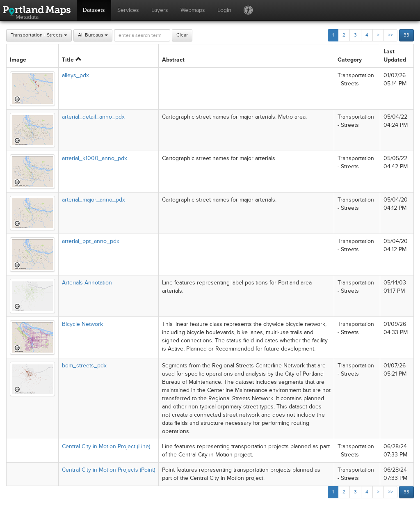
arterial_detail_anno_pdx (93, 117)
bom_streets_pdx (84, 366)
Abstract (173, 60)
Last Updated (395, 56)
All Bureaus (93, 35)
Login (224, 10)
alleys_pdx (75, 75)
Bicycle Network (82, 324)
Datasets (94, 10)
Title (72, 60)
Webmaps (193, 10)
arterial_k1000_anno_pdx (95, 158)
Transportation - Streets (39, 35)
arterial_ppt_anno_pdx (91, 241)
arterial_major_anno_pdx (94, 200)
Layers (160, 10)
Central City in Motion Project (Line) (106, 446)
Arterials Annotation (87, 283)
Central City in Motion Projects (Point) (108, 470)
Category (350, 60)
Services (128, 10)
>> (390, 35)
